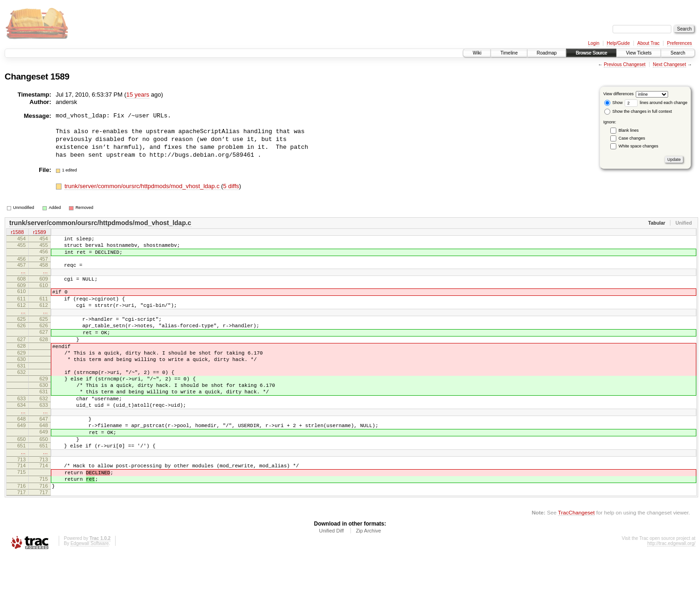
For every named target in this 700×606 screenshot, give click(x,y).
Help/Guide (618, 43)
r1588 (17, 233)
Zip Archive (368, 581)
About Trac (648, 43)
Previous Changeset (625, 64)
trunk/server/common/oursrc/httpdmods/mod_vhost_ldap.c (143, 186)
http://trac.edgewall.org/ (671, 593)
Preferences (680, 43)
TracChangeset (576, 562)
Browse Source (591, 53)
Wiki (477, 53)
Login (594, 43)
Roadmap (547, 53)
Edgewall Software (89, 593)
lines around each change (656, 103)
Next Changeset (669, 64)
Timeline (509, 53)
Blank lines (629, 130)
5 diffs (231, 186)
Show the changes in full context (638, 111)
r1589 (39, 233)
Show (614, 103)
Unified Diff (332, 581)
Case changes (632, 138)
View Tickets (639, 53)
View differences (619, 94)
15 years (138, 95)
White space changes (639, 146)
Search (678, 53)
